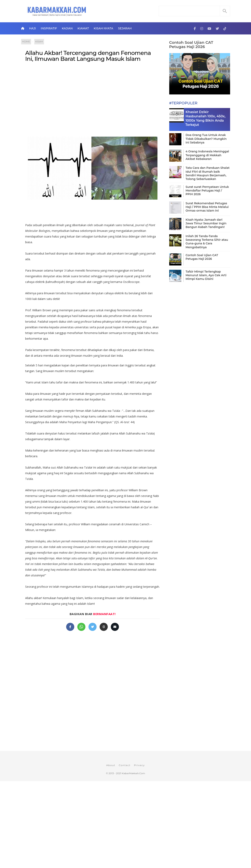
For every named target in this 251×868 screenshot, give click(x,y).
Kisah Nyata (103, 28)
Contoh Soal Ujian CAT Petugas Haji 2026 (191, 45)
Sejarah (125, 28)
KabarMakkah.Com (134, 773)
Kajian (67, 28)
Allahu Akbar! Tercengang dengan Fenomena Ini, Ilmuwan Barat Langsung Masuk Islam (88, 56)
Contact (125, 765)
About (111, 765)
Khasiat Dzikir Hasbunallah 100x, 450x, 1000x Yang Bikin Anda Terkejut (206, 118)
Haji (32, 28)
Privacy (139, 765)
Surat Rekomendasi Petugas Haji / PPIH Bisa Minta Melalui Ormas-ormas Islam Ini (207, 207)
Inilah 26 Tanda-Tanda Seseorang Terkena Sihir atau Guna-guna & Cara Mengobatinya (207, 242)
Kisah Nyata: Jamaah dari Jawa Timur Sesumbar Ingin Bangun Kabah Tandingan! (206, 223)
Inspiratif (49, 28)
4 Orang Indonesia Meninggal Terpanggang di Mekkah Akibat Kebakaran (207, 155)
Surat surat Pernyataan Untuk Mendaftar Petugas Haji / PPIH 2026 (207, 191)
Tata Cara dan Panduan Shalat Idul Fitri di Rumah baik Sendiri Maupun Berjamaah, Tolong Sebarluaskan (208, 173)
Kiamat (83, 28)
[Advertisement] (93, 98)
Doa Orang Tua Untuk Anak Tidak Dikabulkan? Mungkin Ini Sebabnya (206, 139)
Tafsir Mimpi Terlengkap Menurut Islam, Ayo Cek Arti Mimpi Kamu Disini (206, 275)
